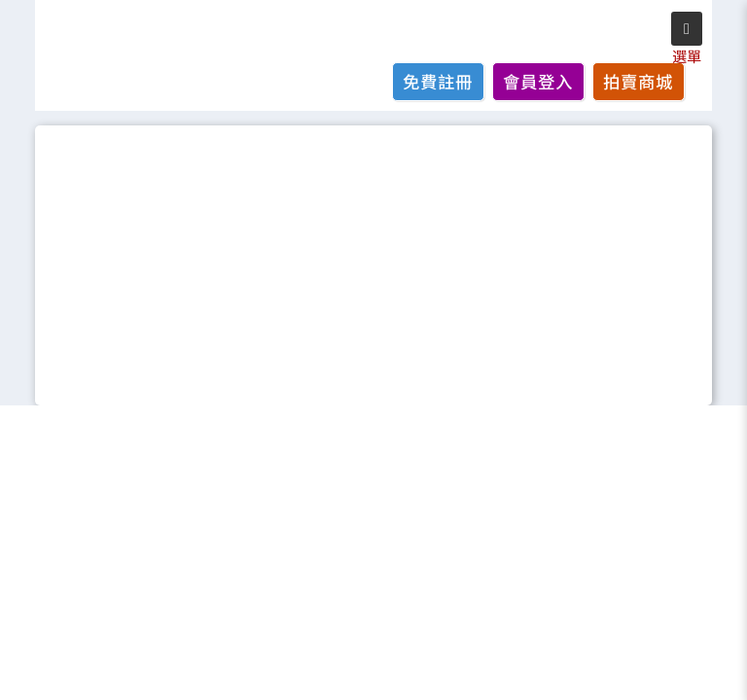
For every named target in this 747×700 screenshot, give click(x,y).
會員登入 (538, 81)
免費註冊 (438, 81)
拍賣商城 (638, 81)
